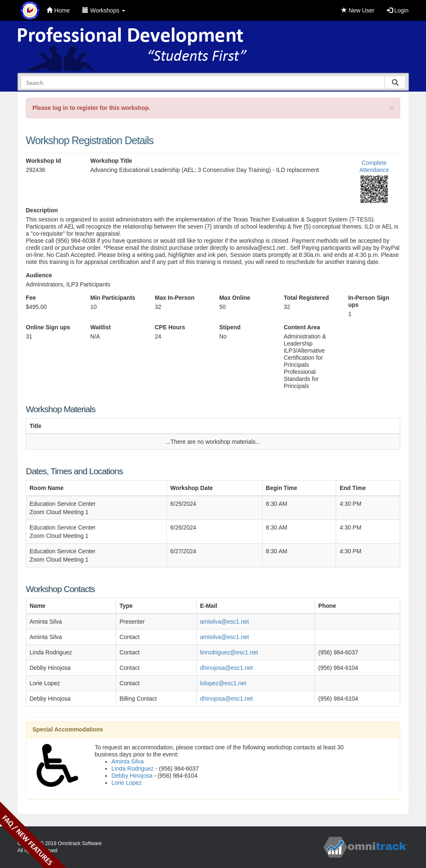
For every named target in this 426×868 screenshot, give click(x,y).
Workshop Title (111, 161)
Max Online (235, 298)
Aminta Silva (128, 761)
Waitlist (100, 327)
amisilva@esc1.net (225, 622)
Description (42, 210)
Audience (39, 275)
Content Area (302, 327)
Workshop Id (43, 161)
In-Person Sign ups (369, 301)
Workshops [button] (104, 10)
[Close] (391, 108)
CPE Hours (170, 327)
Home (58, 10)
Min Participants (113, 298)
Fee (31, 298)
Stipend (230, 327)
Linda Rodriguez (133, 769)
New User (358, 10)
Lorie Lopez (127, 783)
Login (398, 10)
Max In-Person (175, 298)
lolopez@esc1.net (223, 683)
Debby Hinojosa (132, 776)
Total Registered (306, 298)
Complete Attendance (374, 166)
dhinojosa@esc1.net (227, 668)
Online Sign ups (48, 327)
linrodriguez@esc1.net (229, 652)
